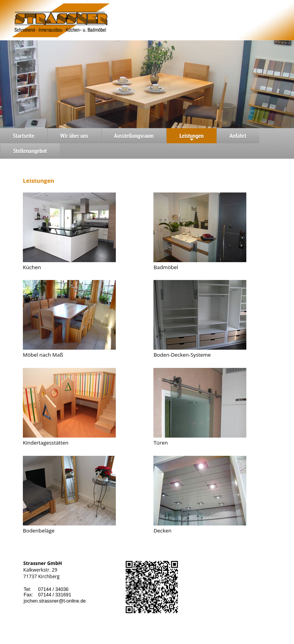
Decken (162, 531)
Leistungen (192, 137)
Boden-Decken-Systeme (182, 355)
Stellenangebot (30, 151)
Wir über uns (74, 136)
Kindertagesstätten (46, 443)
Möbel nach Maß (43, 355)
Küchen (32, 267)
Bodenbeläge (39, 531)
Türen (161, 443)
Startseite (24, 136)
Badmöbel (166, 267)
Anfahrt (238, 136)
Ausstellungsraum (134, 136)
